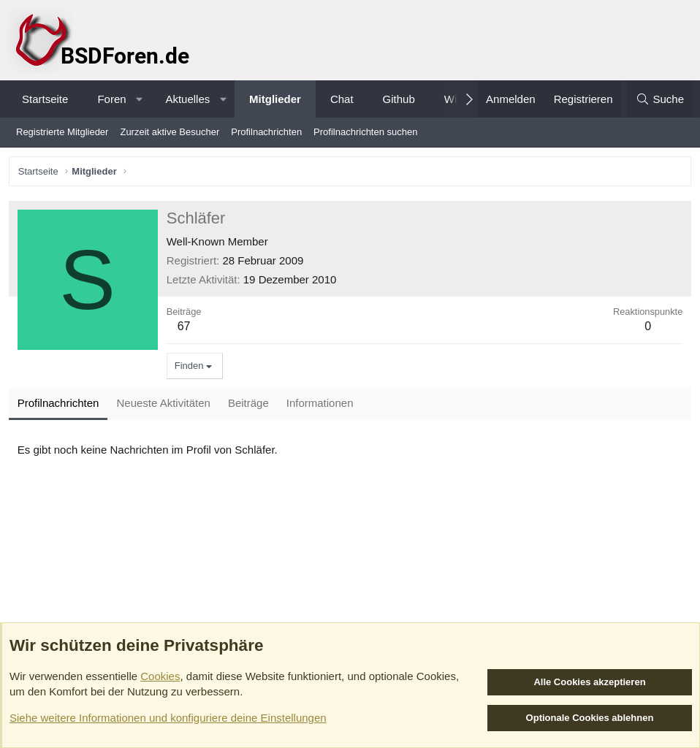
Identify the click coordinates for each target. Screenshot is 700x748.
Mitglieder (275, 99)
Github (399, 99)
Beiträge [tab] (251, 406)
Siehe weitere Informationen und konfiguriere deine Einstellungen (168, 718)
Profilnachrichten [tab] (61, 406)
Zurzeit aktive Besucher (170, 132)
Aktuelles (187, 99)
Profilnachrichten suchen (365, 132)
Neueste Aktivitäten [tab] (166, 406)
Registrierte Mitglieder (62, 132)
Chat (342, 99)
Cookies (160, 676)
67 (186, 328)
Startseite (45, 99)
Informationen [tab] (322, 406)
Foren (111, 99)
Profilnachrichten (266, 132)
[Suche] (660, 99)
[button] (139, 99)
